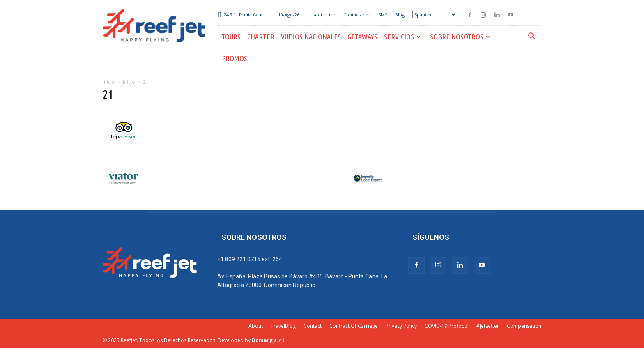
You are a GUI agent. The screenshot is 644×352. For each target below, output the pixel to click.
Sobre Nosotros (460, 37)
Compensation (524, 326)
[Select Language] (435, 15)
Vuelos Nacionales (311, 37)
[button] (531, 37)
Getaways (362, 37)
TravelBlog (283, 326)
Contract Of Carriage (354, 326)
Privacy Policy (401, 326)
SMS (383, 15)
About (256, 326)
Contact (313, 326)
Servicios (402, 37)
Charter (261, 37)
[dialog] (629, 336)
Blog (400, 15)
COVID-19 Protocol (447, 326)
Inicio (109, 82)
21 (108, 94)
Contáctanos (357, 15)
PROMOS (235, 58)
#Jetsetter (325, 15)
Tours (231, 37)
